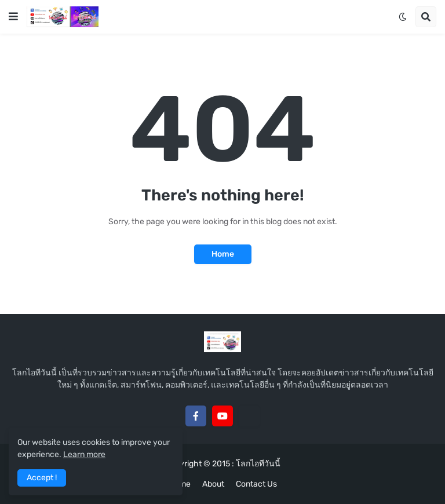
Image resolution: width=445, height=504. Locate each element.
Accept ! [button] (42, 478)
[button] (13, 17)
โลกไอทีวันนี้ (258, 464)
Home (223, 254)
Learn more (84, 454)
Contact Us (256, 484)
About (213, 484)
